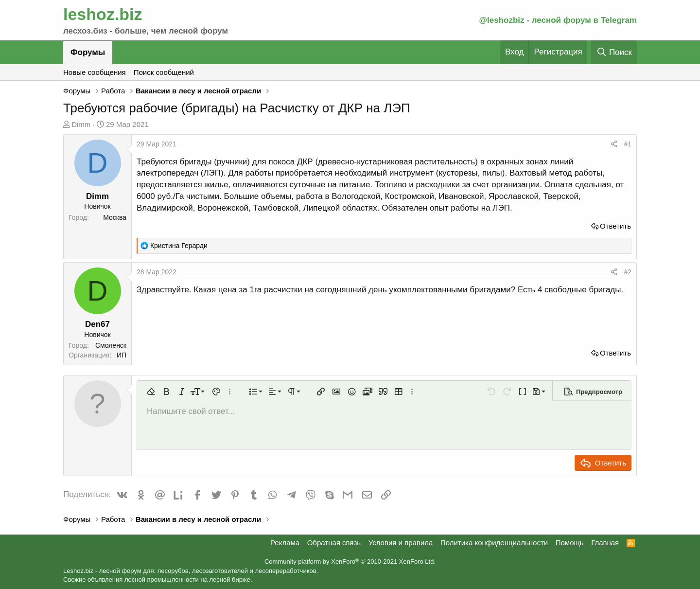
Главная (605, 543)
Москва (115, 217)
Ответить (615, 226)
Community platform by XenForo (350, 562)
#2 (628, 272)
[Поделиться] (614, 144)
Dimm (81, 124)
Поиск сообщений (164, 72)
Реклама (285, 543)
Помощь (570, 543)
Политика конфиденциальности (494, 543)
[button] (151, 392)
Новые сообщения (95, 72)
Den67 (97, 324)
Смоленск (111, 345)
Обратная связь (334, 543)
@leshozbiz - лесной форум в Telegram (558, 20)
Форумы (88, 52)
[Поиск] (614, 52)
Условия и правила (401, 543)
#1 (628, 144)
